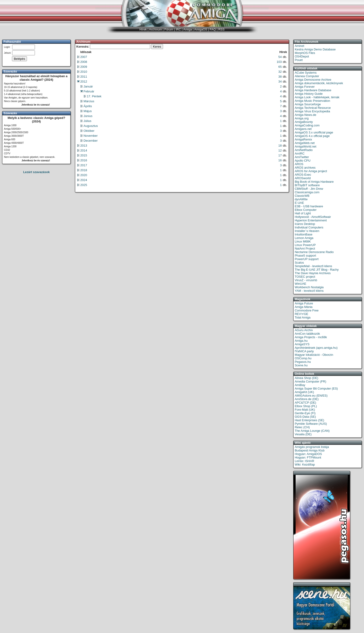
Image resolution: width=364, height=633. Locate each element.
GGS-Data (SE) (305, 417)
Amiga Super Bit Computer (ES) (316, 389)
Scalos (299, 263)
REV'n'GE (301, 314)
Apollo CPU (303, 161)
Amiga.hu (301, 341)
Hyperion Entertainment (311, 220)
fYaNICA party (304, 351)
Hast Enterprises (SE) (309, 420)
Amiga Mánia (304, 307)
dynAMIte (301, 199)
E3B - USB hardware (309, 206)
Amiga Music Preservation (312, 101)
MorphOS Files (305, 53)
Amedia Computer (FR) (310, 381)
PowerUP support (307, 259)
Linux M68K (303, 241)
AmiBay (300, 385)
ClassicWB (302, 196)
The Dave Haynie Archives (313, 273)
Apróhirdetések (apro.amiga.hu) (316, 348)
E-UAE (299, 203)
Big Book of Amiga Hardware (314, 182)
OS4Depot (302, 56)
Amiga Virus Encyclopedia (312, 111)
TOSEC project (305, 277)
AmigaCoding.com (307, 125)
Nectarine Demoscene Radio (314, 252)
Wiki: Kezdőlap (305, 464)
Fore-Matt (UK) (305, 410)
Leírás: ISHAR (304, 461)
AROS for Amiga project (311, 171)
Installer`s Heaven (307, 231)
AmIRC (300, 154)
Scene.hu (301, 365)
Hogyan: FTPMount (308, 457)
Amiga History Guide (309, 94)
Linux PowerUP (305, 245)
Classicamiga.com (307, 192)
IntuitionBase (303, 234)
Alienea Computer (307, 76)
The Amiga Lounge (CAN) (312, 431)
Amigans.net (303, 129)
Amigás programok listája (312, 447)
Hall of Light (303, 213)
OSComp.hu (303, 358)
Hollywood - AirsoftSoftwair (313, 217)
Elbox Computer (306, 210)
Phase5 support (305, 256)
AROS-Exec (303, 175)
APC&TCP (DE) (305, 403)
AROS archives (305, 168)
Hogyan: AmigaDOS (308, 454)
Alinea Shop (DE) (306, 378)
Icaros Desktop (305, 224)
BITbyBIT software (307, 185)
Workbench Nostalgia (309, 287)
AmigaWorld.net (305, 146)
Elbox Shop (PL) (306, 406)
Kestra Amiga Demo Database (315, 49)
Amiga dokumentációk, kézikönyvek (319, 83)
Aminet (299, 46)
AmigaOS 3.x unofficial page (314, 132)
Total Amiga (303, 317)
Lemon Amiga (304, 238)
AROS (299, 164)
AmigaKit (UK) (304, 392)
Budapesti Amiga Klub (310, 450)
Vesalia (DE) (303, 434)
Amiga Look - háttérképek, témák (317, 97)
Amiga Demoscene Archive (313, 80)
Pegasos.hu (303, 362)
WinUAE (300, 284)
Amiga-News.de (305, 115)
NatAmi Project (305, 248)
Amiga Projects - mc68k (311, 337)
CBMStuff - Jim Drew (309, 189)
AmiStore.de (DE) (307, 399)
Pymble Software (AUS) (311, 424)
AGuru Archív (304, 330)
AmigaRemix (303, 139)
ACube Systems (306, 73)
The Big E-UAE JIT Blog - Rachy (317, 270)
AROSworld (303, 178)
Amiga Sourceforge (308, 104)
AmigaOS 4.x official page (312, 136)
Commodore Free (307, 310)
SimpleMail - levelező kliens (313, 266)
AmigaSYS (302, 344)
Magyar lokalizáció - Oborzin (314, 355)
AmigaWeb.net (305, 143)
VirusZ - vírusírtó (306, 280)
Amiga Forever (305, 87)
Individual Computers (309, 227)
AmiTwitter (302, 157)
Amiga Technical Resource (313, 108)
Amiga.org (302, 118)
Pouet (299, 60)
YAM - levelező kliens (309, 291)
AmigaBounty (304, 122)
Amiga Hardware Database (313, 90)
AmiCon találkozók (307, 334)
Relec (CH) (302, 427)
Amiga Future (304, 303)
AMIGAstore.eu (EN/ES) (311, 396)
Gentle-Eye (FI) (305, 413)
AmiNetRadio (304, 150)
